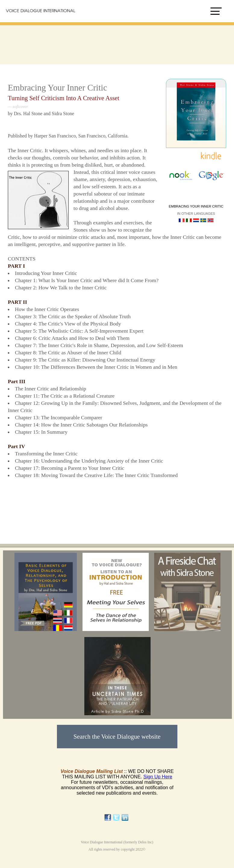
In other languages (196, 214)
